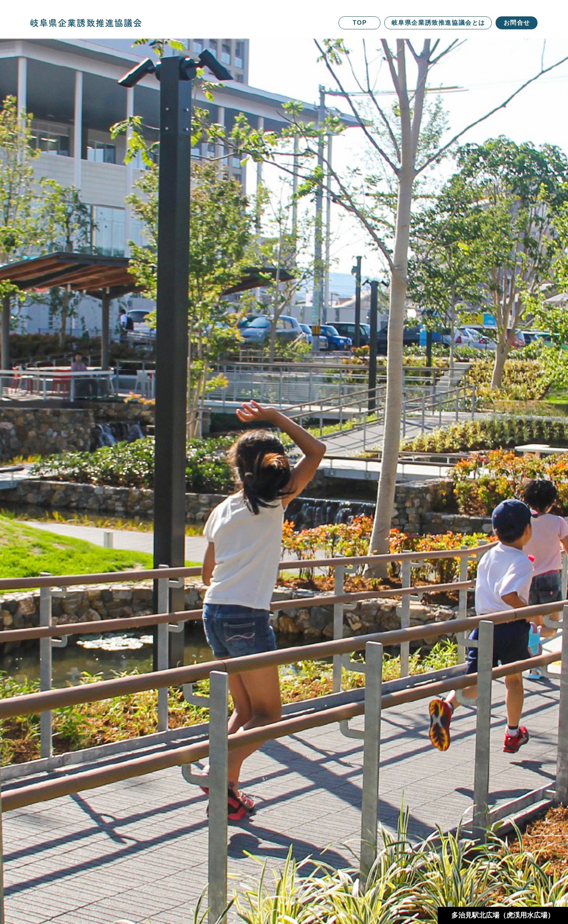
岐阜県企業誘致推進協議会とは (438, 23)
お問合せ (517, 23)
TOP (360, 23)
